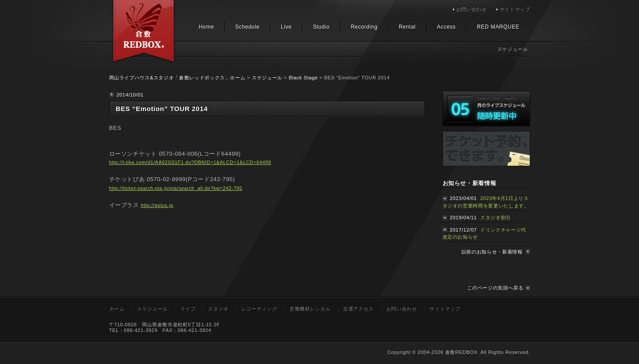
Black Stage (303, 78)
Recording (364, 27)
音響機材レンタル (310, 309)
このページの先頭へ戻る (495, 288)
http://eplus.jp (157, 205)
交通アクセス (358, 309)
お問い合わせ (471, 9)
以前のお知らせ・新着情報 (492, 252)
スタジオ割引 (496, 218)
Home (206, 27)
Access (446, 27)
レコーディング (259, 309)
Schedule (247, 27)
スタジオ (218, 309)
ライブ (188, 309)
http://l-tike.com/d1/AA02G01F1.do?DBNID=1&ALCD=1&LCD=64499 (190, 162)
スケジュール (267, 78)
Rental (407, 27)
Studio (321, 27)
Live (286, 27)
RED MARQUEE (498, 27)
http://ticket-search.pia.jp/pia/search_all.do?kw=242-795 (176, 188)
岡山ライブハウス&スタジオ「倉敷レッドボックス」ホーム (177, 78)
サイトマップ (515, 9)
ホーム (117, 309)
